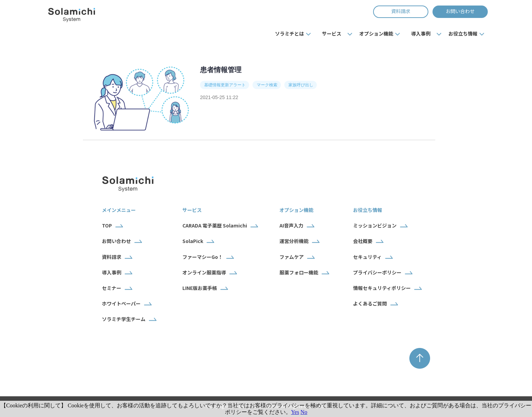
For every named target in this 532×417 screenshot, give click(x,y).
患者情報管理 (221, 70)
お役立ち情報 (463, 33)
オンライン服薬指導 (204, 272)
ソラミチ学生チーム (124, 319)
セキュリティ (367, 257)
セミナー (112, 288)
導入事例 (421, 33)
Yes (295, 412)
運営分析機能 (294, 241)
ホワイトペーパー (121, 303)
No (304, 412)
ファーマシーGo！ (203, 257)
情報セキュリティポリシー (382, 288)
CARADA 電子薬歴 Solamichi (215, 225)
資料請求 (401, 11)
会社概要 (363, 241)
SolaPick (193, 241)
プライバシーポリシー (377, 272)
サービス (332, 33)
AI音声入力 (291, 225)
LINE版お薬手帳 (200, 288)
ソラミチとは (289, 33)
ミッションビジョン (375, 225)
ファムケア (292, 257)
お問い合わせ (460, 11)
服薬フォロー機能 (299, 272)
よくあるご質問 (370, 303)
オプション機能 (376, 33)
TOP (107, 225)
